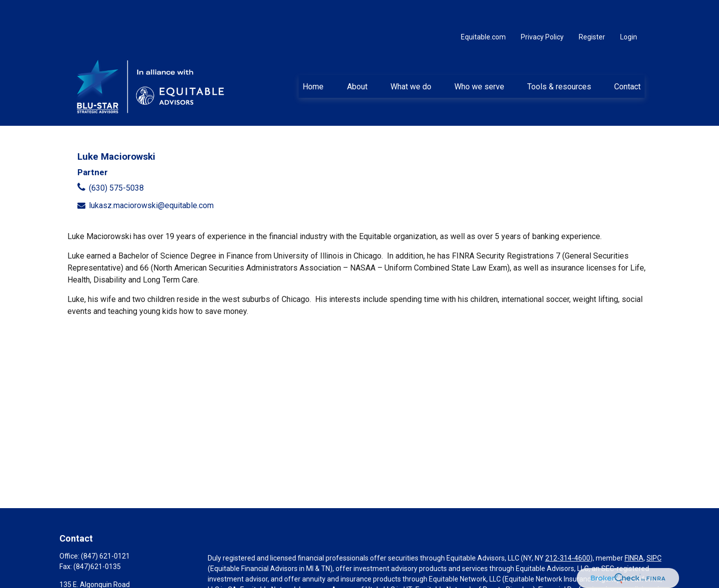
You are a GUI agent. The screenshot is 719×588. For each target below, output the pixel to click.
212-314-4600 (568, 531)
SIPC (654, 531)
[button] (313, 59)
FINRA (634, 531)
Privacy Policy (542, 10)
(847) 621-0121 (105, 529)
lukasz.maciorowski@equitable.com (151, 178)
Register (592, 10)
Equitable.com (483, 10)
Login (629, 10)
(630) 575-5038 (116, 161)
